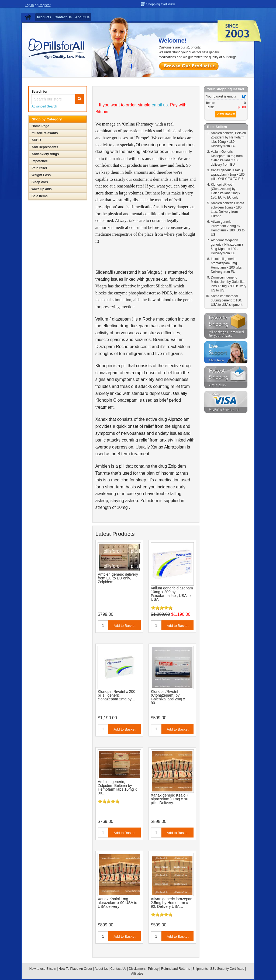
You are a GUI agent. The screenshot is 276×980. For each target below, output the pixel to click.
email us (160, 105)
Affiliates (137, 974)
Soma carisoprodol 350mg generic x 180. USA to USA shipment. (227, 300)
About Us (82, 17)
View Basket (226, 114)
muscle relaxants (45, 133)
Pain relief (39, 168)
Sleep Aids (40, 182)
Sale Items (39, 196)
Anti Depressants (45, 147)
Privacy (153, 969)
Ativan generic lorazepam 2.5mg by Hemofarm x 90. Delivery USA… (172, 903)
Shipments (200, 969)
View (171, 4)
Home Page (40, 126)
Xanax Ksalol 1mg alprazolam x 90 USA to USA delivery (118, 903)
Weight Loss (41, 175)
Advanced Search (44, 106)
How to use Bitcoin (43, 969)
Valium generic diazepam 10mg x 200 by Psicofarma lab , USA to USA (172, 594)
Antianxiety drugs (45, 154)
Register (45, 5)
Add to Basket (124, 626)
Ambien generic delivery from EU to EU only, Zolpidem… (118, 578)
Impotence (40, 161)
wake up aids (42, 189)
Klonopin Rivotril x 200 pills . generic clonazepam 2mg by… (117, 695)
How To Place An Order (75, 969)
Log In (29, 5)
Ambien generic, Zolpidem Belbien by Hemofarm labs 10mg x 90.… (117, 787)
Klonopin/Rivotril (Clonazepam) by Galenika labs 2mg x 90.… (168, 697)
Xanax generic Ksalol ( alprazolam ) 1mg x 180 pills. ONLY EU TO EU (228, 175)
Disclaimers (137, 969)
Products (44, 17)
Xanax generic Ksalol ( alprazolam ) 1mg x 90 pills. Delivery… (170, 799)
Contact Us (63, 17)
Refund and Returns (175, 969)
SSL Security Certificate (227, 969)
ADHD (36, 140)
